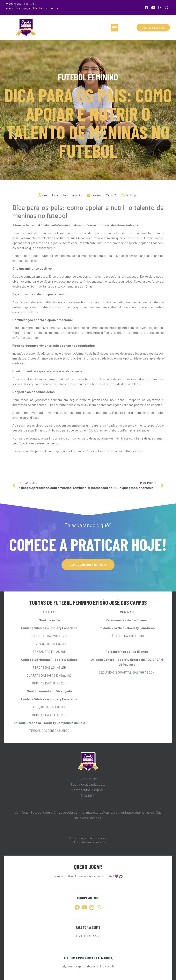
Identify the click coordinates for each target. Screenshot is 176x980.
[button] (115, 28)
